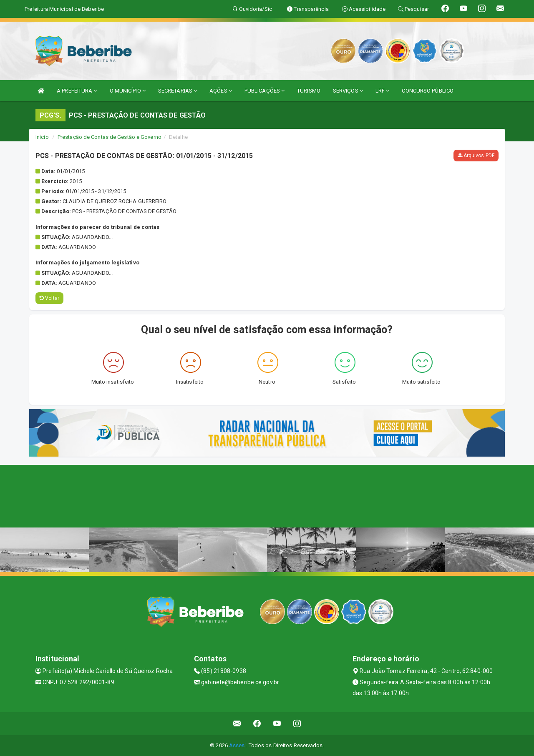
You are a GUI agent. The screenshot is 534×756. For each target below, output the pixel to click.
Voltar (49, 298)
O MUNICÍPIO (128, 91)
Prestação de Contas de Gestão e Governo (110, 137)
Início (42, 137)
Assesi (238, 745)
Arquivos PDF (476, 156)
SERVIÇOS (348, 91)
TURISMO (309, 91)
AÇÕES (221, 91)
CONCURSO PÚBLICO (428, 91)
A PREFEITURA (77, 91)
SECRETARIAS (178, 91)
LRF (383, 91)
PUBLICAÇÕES (264, 91)
